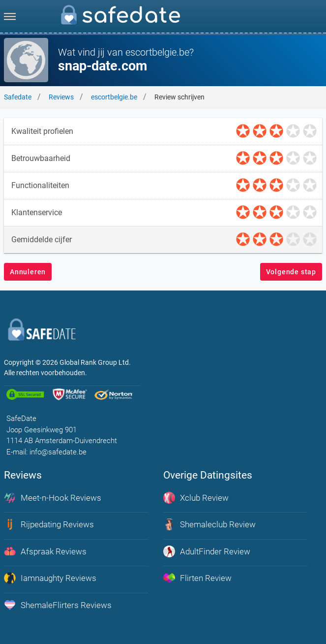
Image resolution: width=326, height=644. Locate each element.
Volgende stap (291, 272)
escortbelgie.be (114, 97)
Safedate (18, 97)
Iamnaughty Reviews (50, 578)
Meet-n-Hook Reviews (53, 498)
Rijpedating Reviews (49, 524)
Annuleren (28, 272)
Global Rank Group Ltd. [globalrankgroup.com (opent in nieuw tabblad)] (95, 362)
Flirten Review (197, 578)
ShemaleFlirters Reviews (58, 605)
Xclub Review (196, 498)
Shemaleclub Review (209, 524)
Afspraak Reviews (45, 551)
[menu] (10, 16)
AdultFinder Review (207, 551)
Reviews (61, 97)
